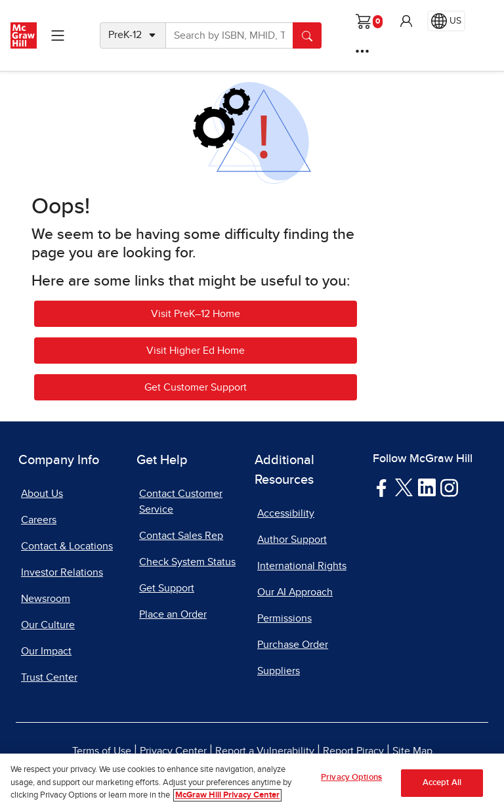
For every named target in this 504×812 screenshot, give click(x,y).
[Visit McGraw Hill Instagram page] (449, 487)
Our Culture (48, 625)
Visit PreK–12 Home (196, 314)
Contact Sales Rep (181, 536)
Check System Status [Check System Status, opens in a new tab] (187, 562)
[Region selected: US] (446, 21)
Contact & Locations (67, 546)
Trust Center (49, 677)
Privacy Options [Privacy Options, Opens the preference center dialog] (351, 778)
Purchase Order (293, 645)
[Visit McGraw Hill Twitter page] (404, 486)
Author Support (292, 540)
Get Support (167, 588)
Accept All (442, 783)
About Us (42, 494)
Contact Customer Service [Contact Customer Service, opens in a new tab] (181, 502)
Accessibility (286, 513)
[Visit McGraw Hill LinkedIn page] (427, 487)
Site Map (412, 751)
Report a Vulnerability (265, 751)
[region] (252, 783)
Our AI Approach (295, 592)
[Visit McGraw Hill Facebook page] (382, 487)
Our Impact (46, 651)
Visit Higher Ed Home (196, 351)
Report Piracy (353, 751)
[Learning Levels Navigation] (58, 35)
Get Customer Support (196, 387)
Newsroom (46, 599)
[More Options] (362, 51)
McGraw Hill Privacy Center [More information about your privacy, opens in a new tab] (227, 795)
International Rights (302, 566)
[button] (406, 21)
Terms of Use (102, 751)
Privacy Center (173, 751)
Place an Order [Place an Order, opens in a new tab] (173, 614)
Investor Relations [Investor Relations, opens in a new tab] (62, 572)
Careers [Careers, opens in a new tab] (39, 520)
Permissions (284, 618)
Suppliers (279, 671)
